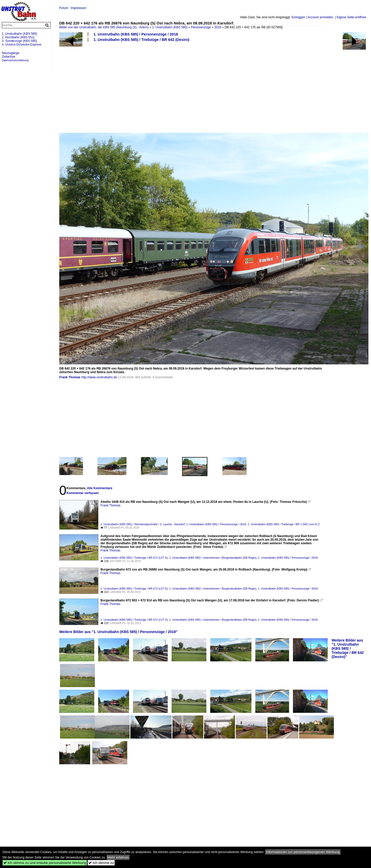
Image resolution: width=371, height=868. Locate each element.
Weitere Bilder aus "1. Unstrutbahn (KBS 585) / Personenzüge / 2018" (118, 632)
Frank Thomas (70, 377)
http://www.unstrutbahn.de (99, 377)
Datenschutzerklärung (15, 60)
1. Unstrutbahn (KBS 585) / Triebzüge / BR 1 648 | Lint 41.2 (284, 524)
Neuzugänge (11, 53)
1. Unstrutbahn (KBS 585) (170, 27)
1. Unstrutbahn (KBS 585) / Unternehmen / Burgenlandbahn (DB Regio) (213, 558)
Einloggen (298, 17)
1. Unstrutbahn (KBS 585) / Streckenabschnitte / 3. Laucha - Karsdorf (143, 524)
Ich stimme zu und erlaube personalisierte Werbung (45, 863)
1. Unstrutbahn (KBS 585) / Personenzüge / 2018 (136, 34)
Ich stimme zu (101, 863)
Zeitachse (9, 57)
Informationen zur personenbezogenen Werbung (303, 852)
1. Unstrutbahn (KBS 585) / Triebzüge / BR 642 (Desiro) (141, 40)
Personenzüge (201, 27)
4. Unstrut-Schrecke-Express (22, 45)
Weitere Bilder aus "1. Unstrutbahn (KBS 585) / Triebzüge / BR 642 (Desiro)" (348, 648)
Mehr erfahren (118, 857)
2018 (218, 27)
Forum (64, 8)
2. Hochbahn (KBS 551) (18, 37)
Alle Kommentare (100, 488)
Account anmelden (320, 17)
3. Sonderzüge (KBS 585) (19, 41)
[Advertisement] (213, 87)
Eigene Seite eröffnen (351, 17)
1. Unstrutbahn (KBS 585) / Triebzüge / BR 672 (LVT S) (134, 558)
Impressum (78, 8)
